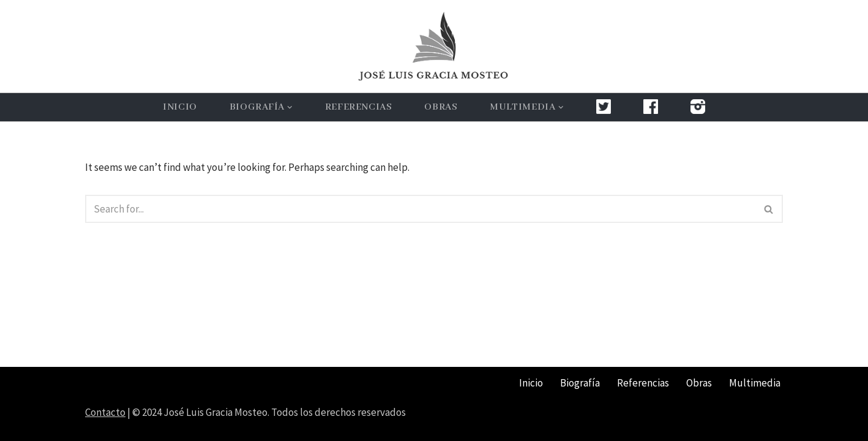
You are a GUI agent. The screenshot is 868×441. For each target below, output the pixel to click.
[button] (290, 107)
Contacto (105, 412)
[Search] (420, 209)
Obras (441, 107)
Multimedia (755, 383)
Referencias (359, 107)
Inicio (180, 107)
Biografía (580, 383)
